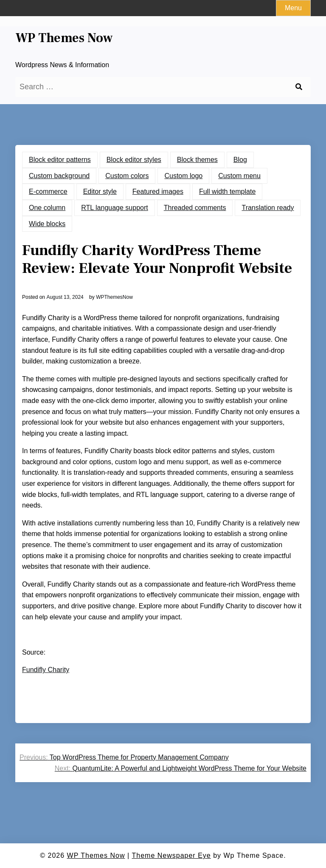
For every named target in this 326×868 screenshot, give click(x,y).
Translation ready (268, 208)
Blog (240, 160)
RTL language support (114, 208)
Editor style (100, 191)
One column (47, 208)
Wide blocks (47, 224)
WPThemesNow (114, 297)
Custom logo (183, 176)
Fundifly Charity (46, 670)
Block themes (197, 160)
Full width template (227, 191)
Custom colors (127, 176)
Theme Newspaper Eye (171, 855)
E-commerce (48, 191)
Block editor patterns (60, 160)
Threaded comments (195, 208)
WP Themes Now (64, 38)
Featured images (158, 191)
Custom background (59, 176)
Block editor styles (134, 160)
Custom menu (239, 176)
